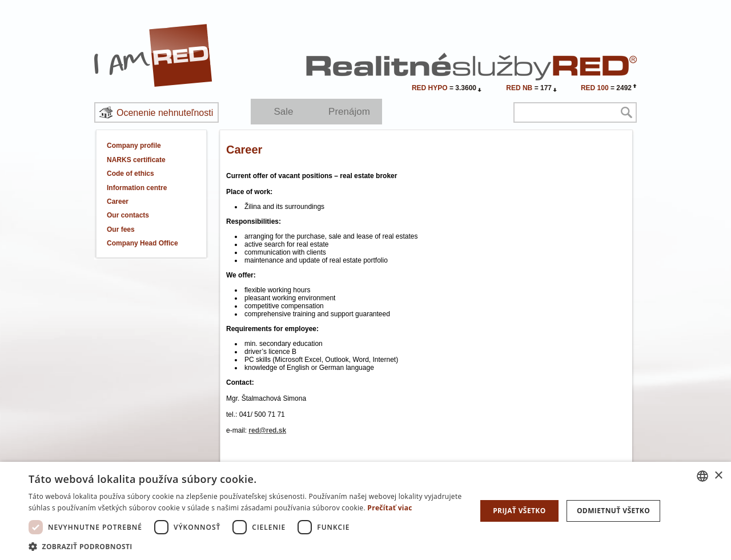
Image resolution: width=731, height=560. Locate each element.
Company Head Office (142, 243)
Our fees (121, 229)
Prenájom (349, 112)
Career (118, 202)
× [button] (718, 476)
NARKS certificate (136, 160)
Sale (283, 112)
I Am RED (154, 55)
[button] (246, 546)
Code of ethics (130, 174)
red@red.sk (267, 430)
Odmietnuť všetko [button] (613, 511)
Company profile (134, 146)
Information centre (137, 188)
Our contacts (128, 215)
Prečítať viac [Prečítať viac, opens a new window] (390, 508)
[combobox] (702, 476)
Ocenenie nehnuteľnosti (165, 113)
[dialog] (365, 511)
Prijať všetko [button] (519, 511)
